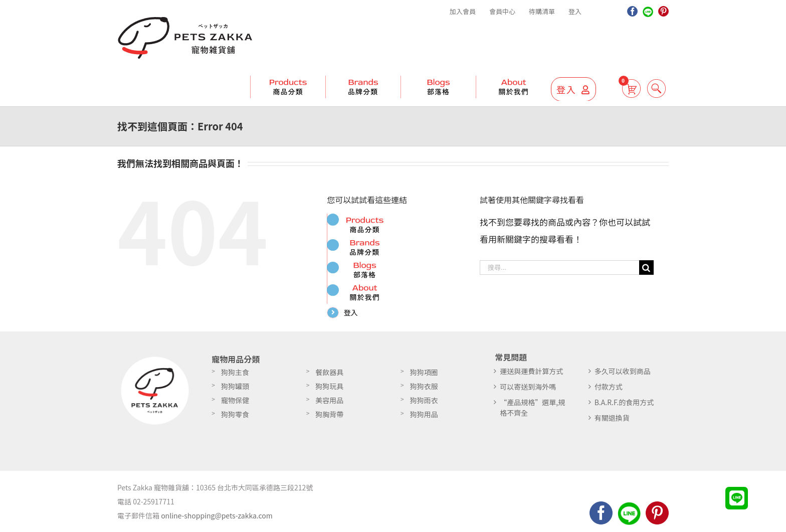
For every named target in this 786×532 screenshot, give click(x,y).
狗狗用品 (424, 418)
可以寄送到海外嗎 (528, 390)
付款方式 (609, 390)
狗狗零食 (235, 418)
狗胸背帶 (329, 418)
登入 (353, 312)
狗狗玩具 (329, 390)
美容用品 (329, 404)
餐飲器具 (329, 376)
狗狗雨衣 (424, 404)
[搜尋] (650, 88)
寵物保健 (235, 404)
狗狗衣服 (424, 390)
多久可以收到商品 (623, 375)
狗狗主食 (235, 376)
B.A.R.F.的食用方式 (624, 406)
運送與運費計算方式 (531, 375)
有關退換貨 (612, 421)
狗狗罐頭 (235, 390)
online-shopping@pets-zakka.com (217, 519)
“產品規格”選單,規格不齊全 (532, 411)
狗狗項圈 (424, 376)
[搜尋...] (559, 268)
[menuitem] (463, 12)
